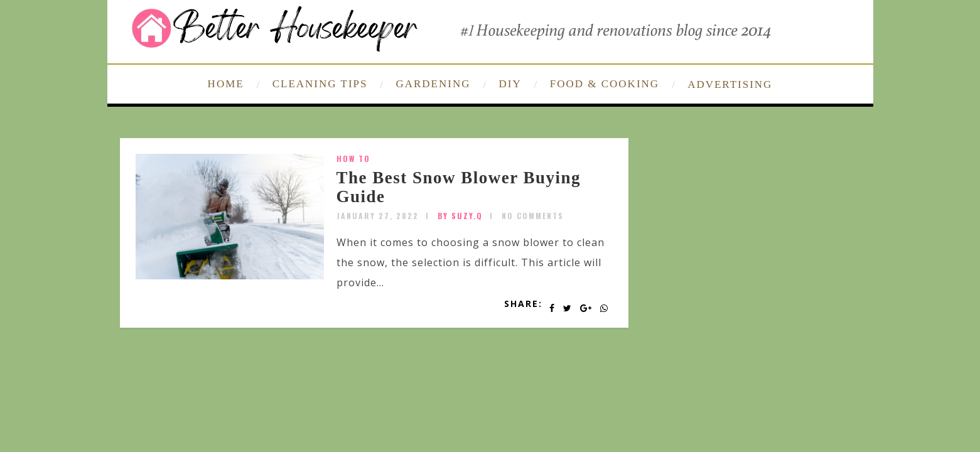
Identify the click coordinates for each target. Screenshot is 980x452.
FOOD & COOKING (605, 84)
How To (353, 159)
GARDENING (433, 84)
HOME (226, 84)
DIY (510, 84)
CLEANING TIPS (320, 84)
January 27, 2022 (378, 216)
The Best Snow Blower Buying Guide (459, 187)
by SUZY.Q (460, 216)
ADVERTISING (730, 84)
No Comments (533, 216)
